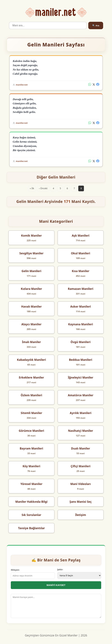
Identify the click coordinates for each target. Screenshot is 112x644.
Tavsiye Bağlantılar (31, 528)
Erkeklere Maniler (31, 377)
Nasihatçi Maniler (81, 431)
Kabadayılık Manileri (31, 360)
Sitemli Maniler (31, 413)
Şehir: (60, 569)
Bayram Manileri (31, 448)
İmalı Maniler (31, 342)
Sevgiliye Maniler (31, 253)
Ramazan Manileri (81, 289)
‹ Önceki (43, 188)
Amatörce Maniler (81, 395)
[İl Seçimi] (79, 575)
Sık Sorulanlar (31, 515)
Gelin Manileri (31, 271)
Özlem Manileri (31, 395)
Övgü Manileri (81, 342)
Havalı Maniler (31, 306)
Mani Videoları (81, 484)
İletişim (81, 515)
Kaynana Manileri (81, 324)
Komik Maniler (31, 235)
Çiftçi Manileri (81, 466)
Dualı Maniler (81, 448)
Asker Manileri (81, 306)
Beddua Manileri (81, 360)
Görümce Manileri (31, 431)
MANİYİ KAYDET (56, 585)
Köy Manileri (31, 466)
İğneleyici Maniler (81, 377)
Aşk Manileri (81, 235)
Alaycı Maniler (31, 324)
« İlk (32, 188)
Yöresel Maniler (31, 484)
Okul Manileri (81, 253)
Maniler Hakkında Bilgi (31, 502)
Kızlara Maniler (31, 289)
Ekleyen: (15, 570)
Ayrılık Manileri (81, 413)
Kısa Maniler (81, 271)
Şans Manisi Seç (81, 502)
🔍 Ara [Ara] (96, 26)
